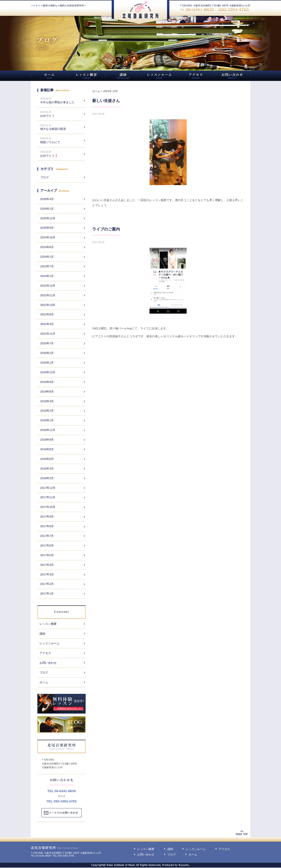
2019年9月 (47, 382)
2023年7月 (47, 266)
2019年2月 (47, 411)
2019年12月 (48, 372)
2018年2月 (47, 478)
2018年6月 (47, 459)
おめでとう (47, 116)
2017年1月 (47, 594)
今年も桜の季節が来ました (57, 102)
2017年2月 (47, 584)
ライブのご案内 (106, 229)
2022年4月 (47, 324)
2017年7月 (47, 536)
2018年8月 (47, 449)
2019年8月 (47, 392)
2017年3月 (47, 574)
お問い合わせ (48, 663)
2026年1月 (47, 209)
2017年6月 (47, 546)
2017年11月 (48, 497)
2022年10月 (48, 305)
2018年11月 (48, 430)
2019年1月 (47, 420)
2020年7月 (47, 343)
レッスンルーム (50, 643)
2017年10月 (48, 507)
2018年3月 (47, 469)
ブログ (44, 177)
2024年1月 (47, 257)
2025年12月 (48, 218)
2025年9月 (47, 228)
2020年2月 (47, 353)
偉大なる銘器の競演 (53, 129)
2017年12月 (48, 488)
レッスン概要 (48, 624)
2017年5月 (47, 555)
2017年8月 (47, 526)
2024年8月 (47, 247)
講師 (42, 634)
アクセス (45, 653)
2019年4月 (47, 401)
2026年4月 (47, 199)
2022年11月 (48, 295)
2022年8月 (47, 314)
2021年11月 (48, 334)
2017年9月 (47, 517)
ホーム (44, 682)
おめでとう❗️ (49, 156)
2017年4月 (47, 565)
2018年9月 (47, 440)
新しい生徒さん (106, 101)
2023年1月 (47, 276)
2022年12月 (48, 286)
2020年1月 (47, 363)
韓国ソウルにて (50, 142)
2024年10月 (48, 237)
